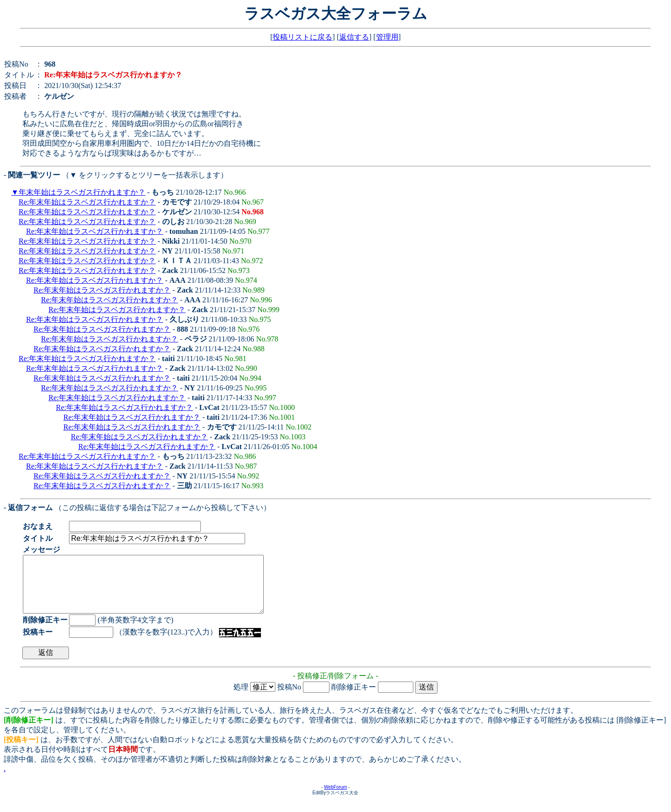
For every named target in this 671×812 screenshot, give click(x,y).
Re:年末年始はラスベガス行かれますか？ (87, 202)
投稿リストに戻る (302, 37)
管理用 (387, 37)
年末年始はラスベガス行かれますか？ (82, 192)
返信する (354, 37)
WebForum (335, 798)
